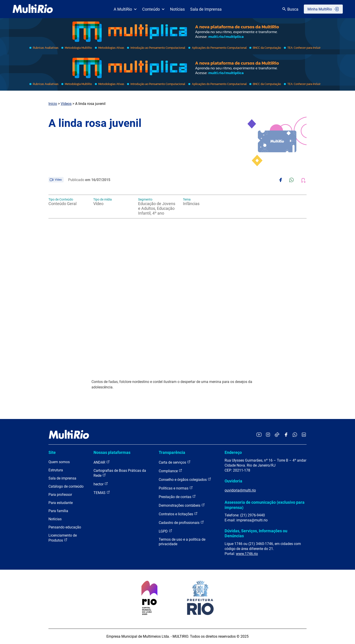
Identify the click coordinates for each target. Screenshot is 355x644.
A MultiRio (125, 9)
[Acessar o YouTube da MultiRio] (259, 435)
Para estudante (61, 503)
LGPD (166, 531)
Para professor (60, 495)
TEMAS (102, 493)
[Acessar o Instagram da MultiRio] (268, 435)
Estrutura (56, 470)
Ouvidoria (233, 481)
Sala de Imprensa (206, 9)
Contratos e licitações (178, 514)
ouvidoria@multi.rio (240, 490)
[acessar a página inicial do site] (33, 9)
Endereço (233, 452)
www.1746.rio (247, 554)
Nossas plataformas (112, 452)
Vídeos (66, 104)
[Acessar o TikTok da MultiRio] (277, 435)
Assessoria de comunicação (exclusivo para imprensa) (265, 505)
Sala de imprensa (62, 478)
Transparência (172, 452)
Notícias (177, 9)
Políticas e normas (176, 488)
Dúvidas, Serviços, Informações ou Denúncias (256, 533)
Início (53, 104)
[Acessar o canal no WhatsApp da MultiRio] (295, 435)
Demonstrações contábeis (182, 505)
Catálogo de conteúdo (66, 486)
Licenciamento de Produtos (63, 538)
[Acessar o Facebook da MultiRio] (286, 435)
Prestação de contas (177, 497)
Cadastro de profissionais (181, 522)
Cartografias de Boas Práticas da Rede (120, 473)
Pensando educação (65, 527)
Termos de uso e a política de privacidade (182, 542)
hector (101, 484)
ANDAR (102, 462)
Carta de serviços (175, 462)
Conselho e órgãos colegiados (185, 479)
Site (52, 452)
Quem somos (59, 462)
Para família (58, 511)
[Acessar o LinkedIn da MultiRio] (304, 435)
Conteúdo (153, 9)
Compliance (170, 471)
